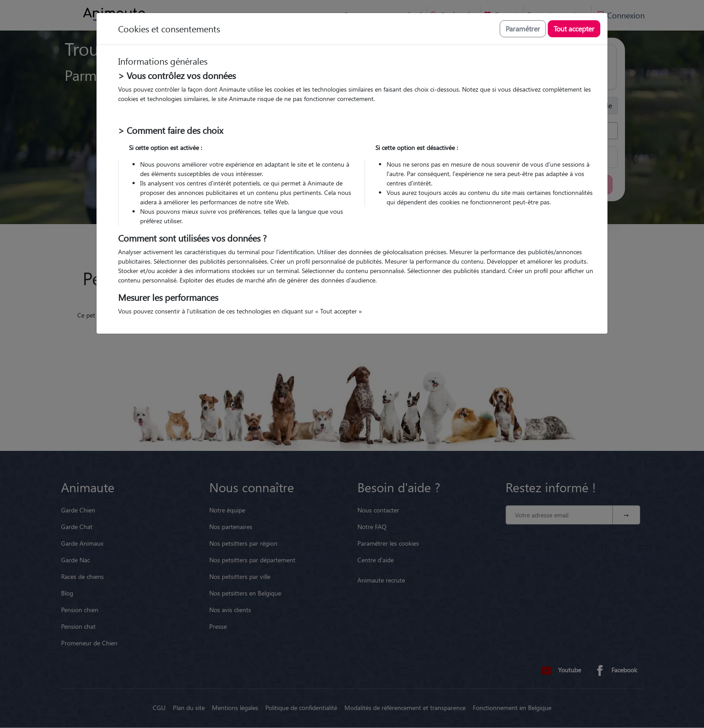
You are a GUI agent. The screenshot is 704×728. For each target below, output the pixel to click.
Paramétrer (523, 29)
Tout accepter (574, 29)
